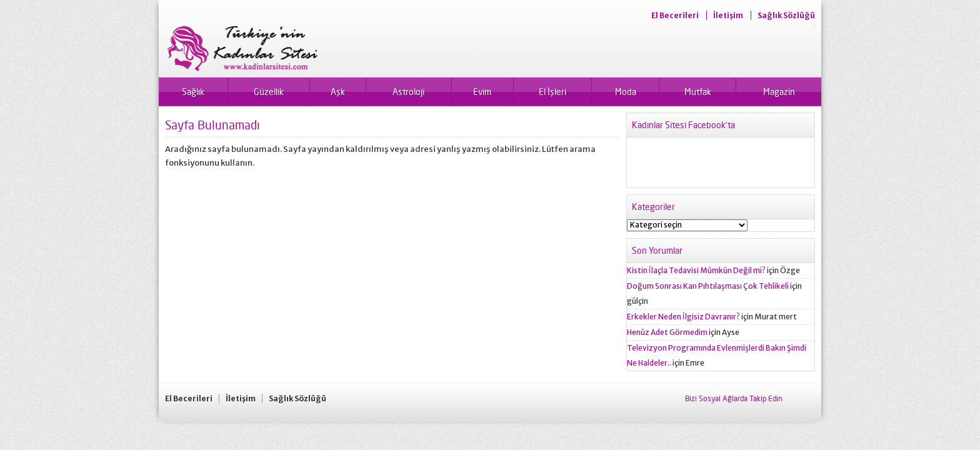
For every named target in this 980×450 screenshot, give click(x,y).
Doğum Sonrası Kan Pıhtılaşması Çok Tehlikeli (708, 286)
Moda (626, 92)
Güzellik (269, 92)
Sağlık (193, 92)
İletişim (728, 15)
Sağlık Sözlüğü (786, 15)
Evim (482, 92)
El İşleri (552, 92)
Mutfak (698, 92)
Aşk (338, 92)
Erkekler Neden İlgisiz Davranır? (683, 317)
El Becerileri (675, 15)
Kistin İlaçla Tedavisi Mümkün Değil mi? (696, 270)
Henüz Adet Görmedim (667, 332)
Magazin (779, 92)
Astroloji (408, 92)
